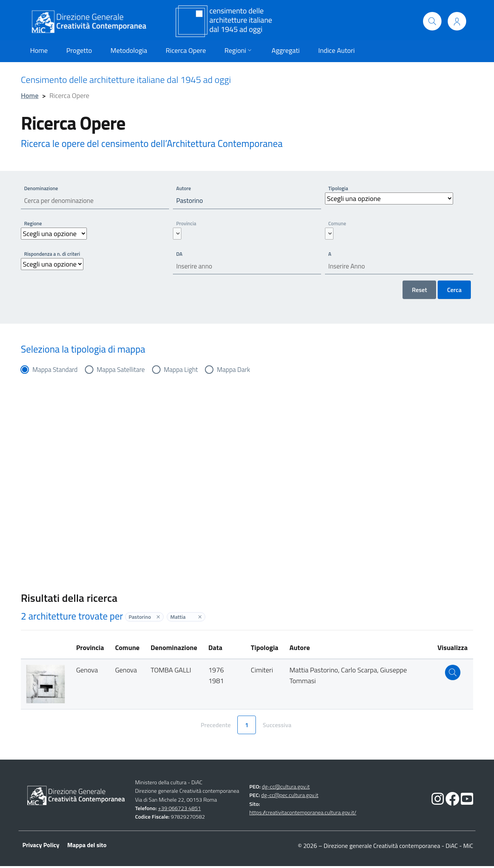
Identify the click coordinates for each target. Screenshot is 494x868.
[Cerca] (432, 21)
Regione (34, 224)
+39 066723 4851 (179, 810)
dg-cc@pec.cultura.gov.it (290, 797)
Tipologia (339, 188)
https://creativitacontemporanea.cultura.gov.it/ (303, 815)
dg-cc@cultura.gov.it (286, 789)
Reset (419, 292)
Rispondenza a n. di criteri (54, 254)
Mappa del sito (87, 847)
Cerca (454, 292)
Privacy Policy (41, 847)
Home (30, 95)
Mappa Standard (56, 371)
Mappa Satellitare (125, 371)
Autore (184, 188)
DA (180, 254)
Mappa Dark (242, 371)
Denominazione (42, 188)
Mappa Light (187, 371)
